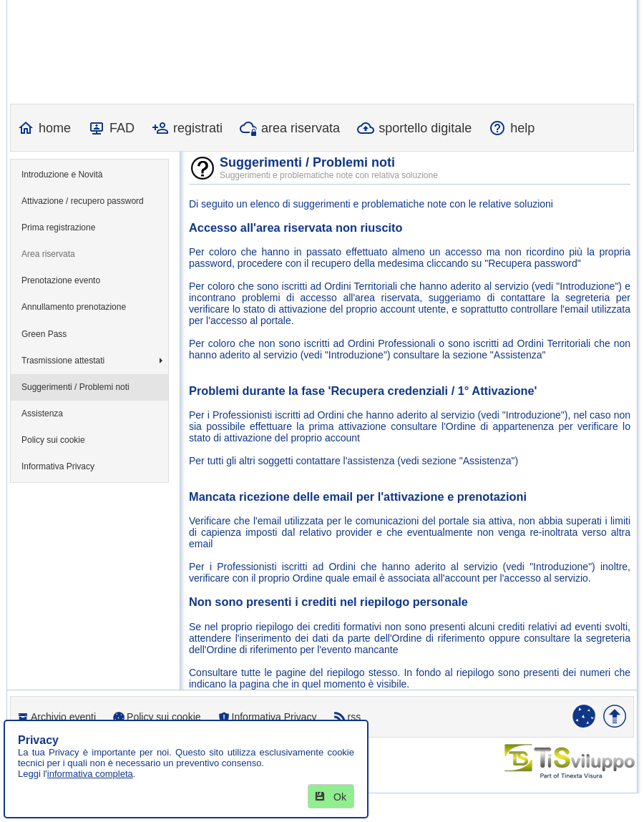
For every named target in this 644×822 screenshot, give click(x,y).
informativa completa (90, 774)
